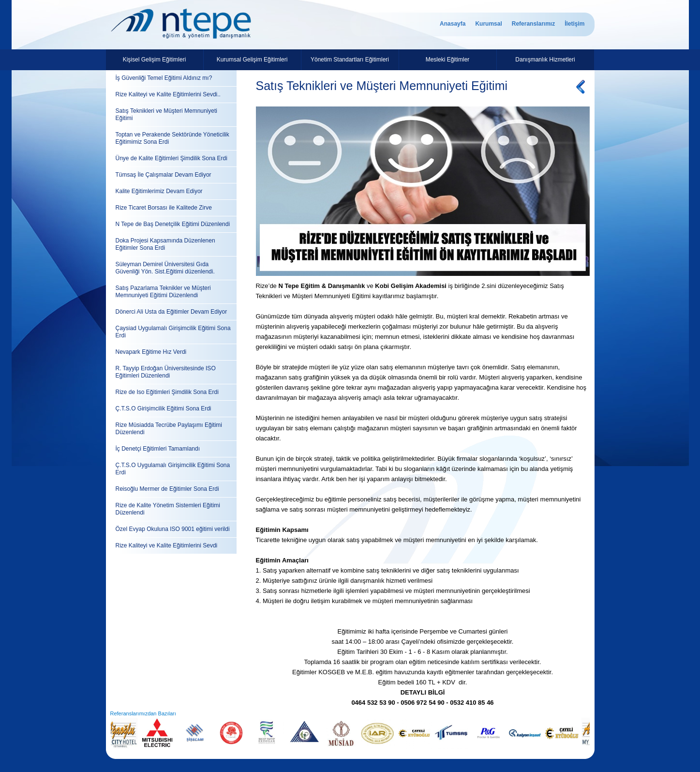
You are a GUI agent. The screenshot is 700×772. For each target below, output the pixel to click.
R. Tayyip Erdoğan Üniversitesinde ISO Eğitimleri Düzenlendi (166, 372)
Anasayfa (453, 24)
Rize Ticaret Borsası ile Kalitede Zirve (164, 208)
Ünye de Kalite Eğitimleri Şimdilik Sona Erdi (171, 158)
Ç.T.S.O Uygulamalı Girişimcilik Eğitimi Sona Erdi (173, 469)
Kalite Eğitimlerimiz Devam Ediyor (159, 191)
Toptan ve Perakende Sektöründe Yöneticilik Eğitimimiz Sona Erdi (172, 138)
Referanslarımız (533, 24)
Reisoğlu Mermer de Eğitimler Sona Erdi (167, 489)
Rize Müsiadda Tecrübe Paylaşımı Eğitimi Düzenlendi (169, 429)
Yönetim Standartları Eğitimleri (350, 60)
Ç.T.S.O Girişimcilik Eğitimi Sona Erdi (164, 409)
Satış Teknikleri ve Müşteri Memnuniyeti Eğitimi (167, 114)
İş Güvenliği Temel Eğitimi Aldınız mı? (164, 78)
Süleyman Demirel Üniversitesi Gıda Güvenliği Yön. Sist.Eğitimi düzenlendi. (165, 268)
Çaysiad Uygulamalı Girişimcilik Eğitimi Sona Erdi (173, 332)
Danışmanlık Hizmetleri (545, 60)
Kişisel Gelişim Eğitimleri (155, 60)
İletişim (574, 24)
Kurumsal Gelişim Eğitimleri (252, 60)
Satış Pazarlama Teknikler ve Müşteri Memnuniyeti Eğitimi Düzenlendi (163, 292)
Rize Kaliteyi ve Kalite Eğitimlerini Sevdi (167, 545)
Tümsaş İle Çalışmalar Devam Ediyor (164, 175)
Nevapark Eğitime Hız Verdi (151, 352)
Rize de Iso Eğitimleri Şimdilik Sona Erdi (167, 392)
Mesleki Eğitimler (448, 60)
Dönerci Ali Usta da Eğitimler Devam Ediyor (171, 312)
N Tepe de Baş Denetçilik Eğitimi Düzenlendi (173, 224)
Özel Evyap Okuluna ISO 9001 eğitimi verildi (173, 529)
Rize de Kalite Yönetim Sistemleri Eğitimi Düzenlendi (168, 509)
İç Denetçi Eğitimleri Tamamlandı (158, 449)
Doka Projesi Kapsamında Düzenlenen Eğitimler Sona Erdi (165, 244)
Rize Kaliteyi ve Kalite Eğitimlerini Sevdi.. (168, 94)
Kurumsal (488, 24)
